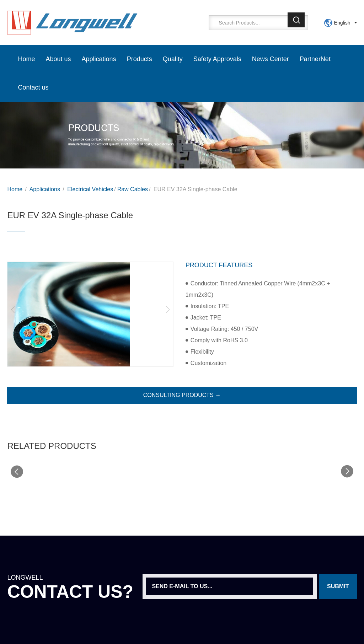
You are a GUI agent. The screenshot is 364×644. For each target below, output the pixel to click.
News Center (271, 59)
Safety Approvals (217, 59)
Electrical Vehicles (90, 189)
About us (58, 59)
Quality (173, 59)
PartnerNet (315, 59)
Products (140, 59)
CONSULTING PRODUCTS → (182, 395)
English (342, 23)
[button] (13, 310)
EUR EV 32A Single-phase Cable (196, 189)
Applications (99, 59)
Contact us (33, 87)
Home (26, 59)
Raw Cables (133, 189)
